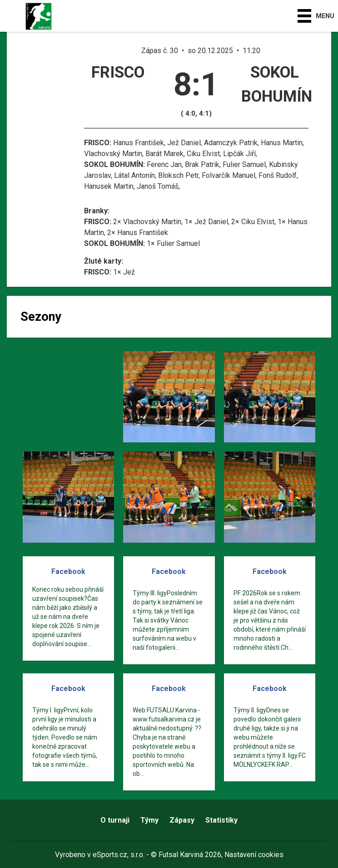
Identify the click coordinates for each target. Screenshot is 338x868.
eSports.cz (110, 855)
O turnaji (115, 820)
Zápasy (182, 820)
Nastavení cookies (254, 855)
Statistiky (221, 820)
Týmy (149, 820)
